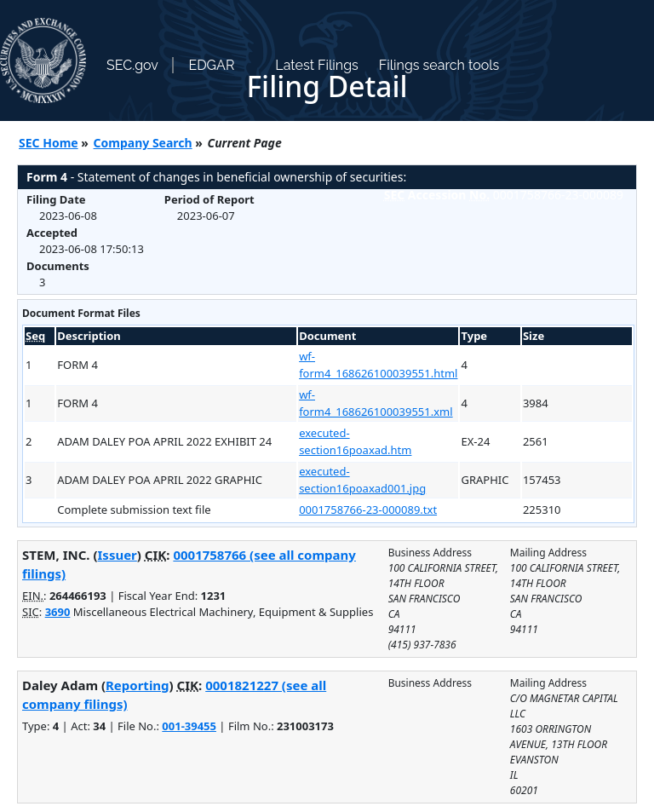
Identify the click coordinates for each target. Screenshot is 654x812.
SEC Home (49, 143)
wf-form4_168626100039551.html (378, 365)
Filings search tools (439, 65)
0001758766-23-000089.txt (368, 510)
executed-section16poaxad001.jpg (362, 480)
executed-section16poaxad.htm (355, 441)
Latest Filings (316, 65)
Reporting (138, 685)
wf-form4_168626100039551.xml (376, 403)
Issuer (118, 555)
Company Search (143, 143)
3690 (58, 612)
